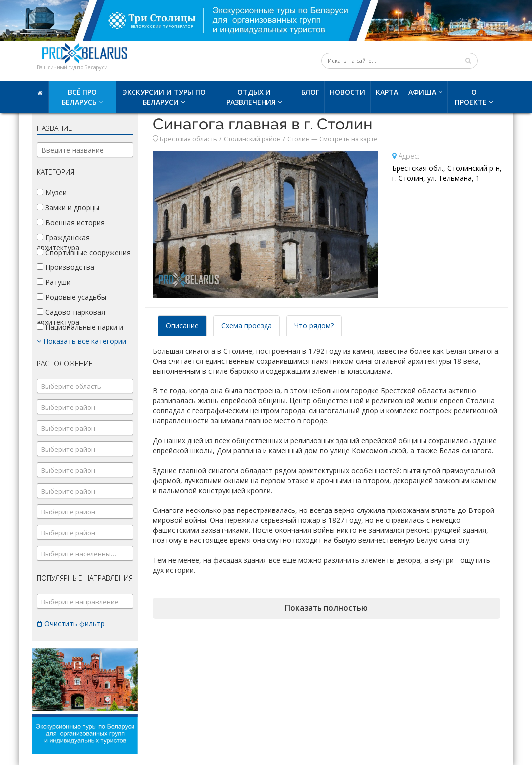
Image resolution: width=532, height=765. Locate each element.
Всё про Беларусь (79, 97)
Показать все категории (81, 341)
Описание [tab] (182, 325)
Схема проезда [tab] (247, 325)
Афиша (422, 92)
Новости (347, 92)
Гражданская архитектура (63, 242)
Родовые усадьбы (71, 297)
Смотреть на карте (348, 139)
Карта (387, 92)
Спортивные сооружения (84, 252)
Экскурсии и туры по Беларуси (164, 97)
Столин (299, 139)
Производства (66, 267)
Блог (310, 92)
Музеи (52, 192)
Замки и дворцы (68, 207)
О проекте (471, 97)
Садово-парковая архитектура (71, 317)
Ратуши (54, 282)
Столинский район (252, 139)
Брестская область (189, 139)
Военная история (71, 222)
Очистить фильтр (71, 623)
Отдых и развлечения (251, 97)
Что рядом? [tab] (314, 325)
